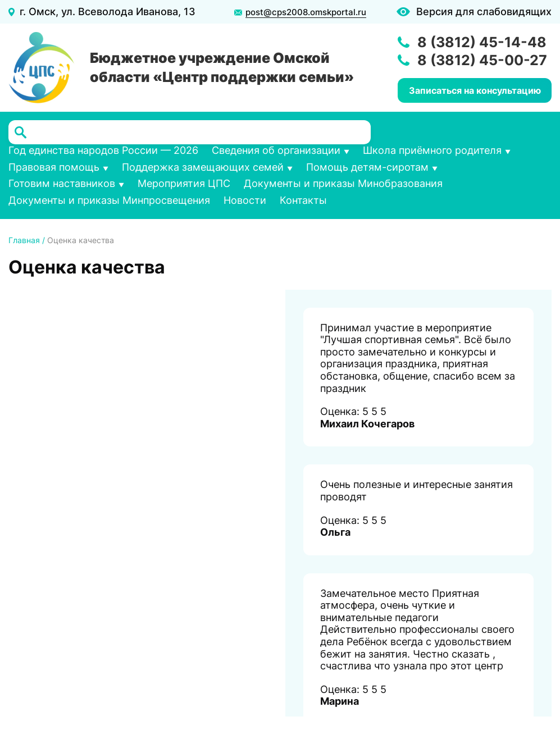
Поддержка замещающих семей (203, 167)
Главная (24, 240)
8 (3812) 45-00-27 (482, 60)
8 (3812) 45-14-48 (482, 42)
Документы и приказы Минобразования (343, 183)
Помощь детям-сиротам (367, 167)
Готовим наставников (62, 183)
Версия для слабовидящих (484, 12)
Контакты (303, 200)
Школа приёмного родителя (432, 150)
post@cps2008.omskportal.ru (306, 12)
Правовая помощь (54, 167)
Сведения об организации (276, 150)
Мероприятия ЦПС (184, 183)
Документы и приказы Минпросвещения (109, 200)
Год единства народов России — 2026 (103, 150)
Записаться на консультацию (475, 90)
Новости (245, 200)
